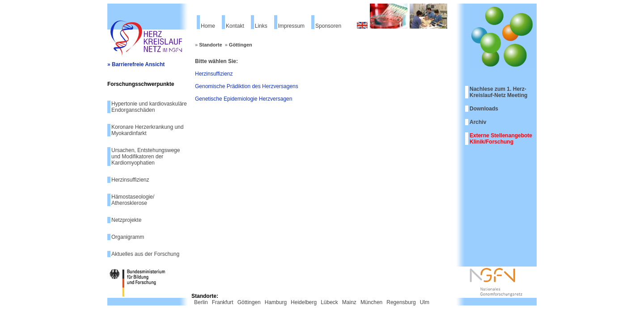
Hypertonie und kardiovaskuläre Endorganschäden (149, 107)
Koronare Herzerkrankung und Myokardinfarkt (147, 130)
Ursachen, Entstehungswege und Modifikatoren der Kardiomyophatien (146, 157)
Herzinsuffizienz (130, 180)
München (371, 302)
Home (208, 26)
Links (261, 26)
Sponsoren (328, 26)
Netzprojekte (126, 220)
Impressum (291, 26)
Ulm (425, 302)
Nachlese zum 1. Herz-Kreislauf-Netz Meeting (498, 92)
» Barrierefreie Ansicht (136, 64)
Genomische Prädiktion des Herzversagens (247, 86)
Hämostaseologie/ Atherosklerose (133, 200)
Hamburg (276, 302)
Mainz (349, 302)
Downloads (484, 109)
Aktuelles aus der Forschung (145, 254)
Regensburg (401, 302)
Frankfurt (223, 302)
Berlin (201, 302)
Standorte (210, 45)
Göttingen (241, 45)
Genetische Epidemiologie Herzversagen (244, 99)
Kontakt (235, 26)
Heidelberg (304, 302)
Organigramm (128, 237)
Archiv (478, 122)
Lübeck (329, 302)
